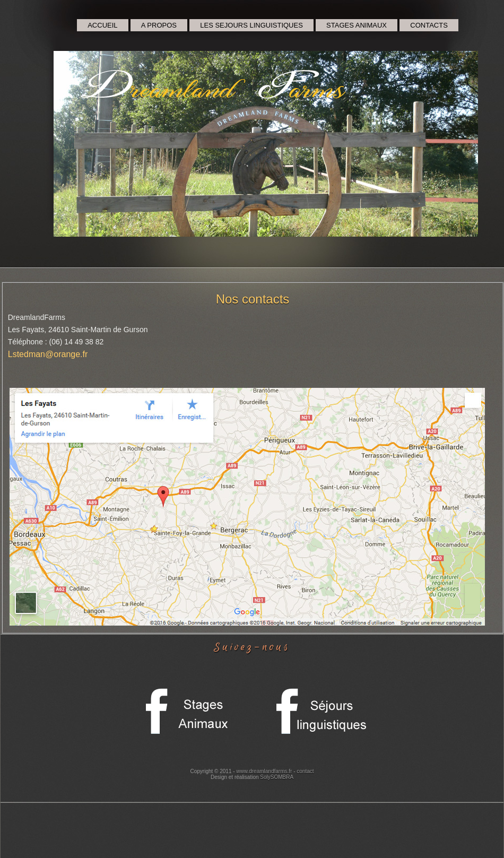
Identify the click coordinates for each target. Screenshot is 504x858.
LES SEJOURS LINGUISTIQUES (251, 25)
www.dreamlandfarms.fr (264, 771)
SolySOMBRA (277, 777)
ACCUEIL (102, 25)
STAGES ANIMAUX (357, 25)
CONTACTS (429, 25)
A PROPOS (159, 25)
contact (305, 771)
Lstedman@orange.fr (48, 354)
